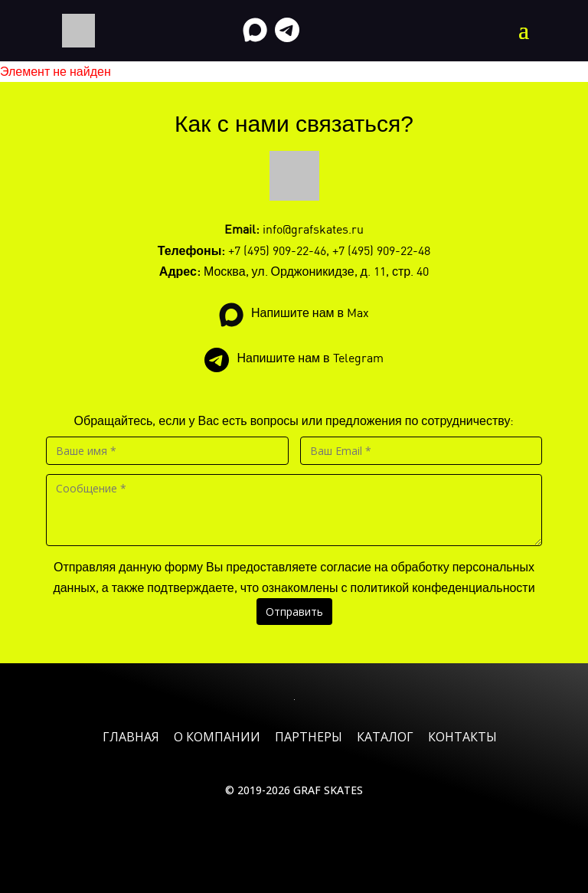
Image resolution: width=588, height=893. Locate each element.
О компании (217, 737)
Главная (131, 737)
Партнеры (309, 737)
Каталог (385, 737)
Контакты (462, 737)
